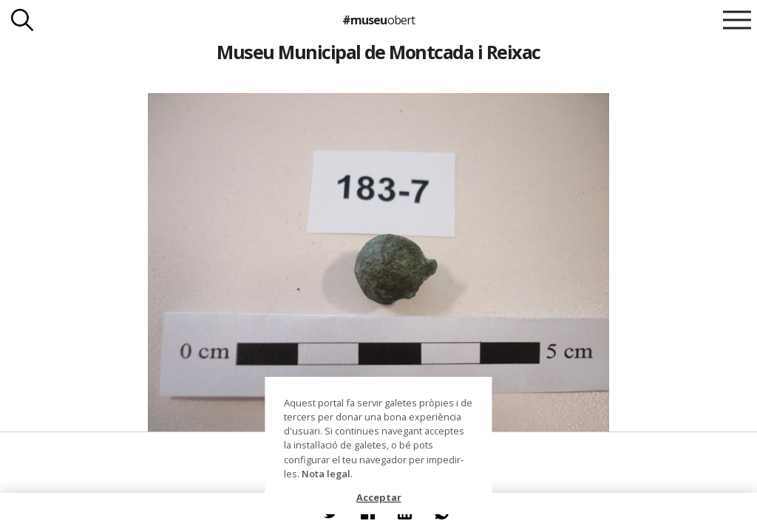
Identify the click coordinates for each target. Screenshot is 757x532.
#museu (378, 20)
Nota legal (326, 474)
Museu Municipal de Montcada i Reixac (378, 52)
